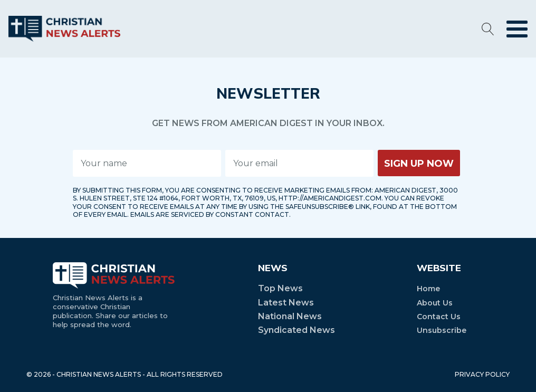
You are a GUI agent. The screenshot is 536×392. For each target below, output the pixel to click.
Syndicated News (296, 330)
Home (428, 289)
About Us (435, 303)
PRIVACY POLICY (482, 374)
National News (290, 316)
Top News (280, 288)
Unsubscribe (442, 330)
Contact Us (439, 317)
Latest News (286, 303)
